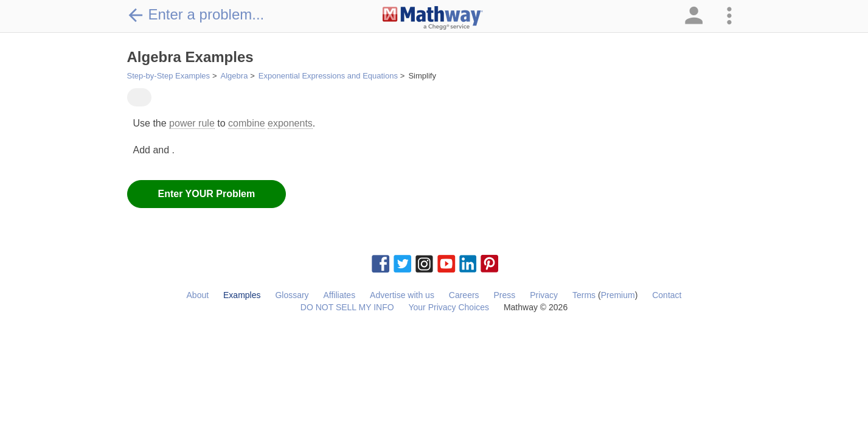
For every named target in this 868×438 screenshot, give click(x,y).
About (198, 295)
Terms (584, 295)
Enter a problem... (196, 15)
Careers (464, 295)
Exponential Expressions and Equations (328, 76)
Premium (618, 295)
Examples (242, 295)
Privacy (544, 295)
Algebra (234, 76)
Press (504, 295)
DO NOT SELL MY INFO (347, 307)
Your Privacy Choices (449, 307)
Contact (667, 295)
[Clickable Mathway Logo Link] (433, 18)
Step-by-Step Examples (169, 76)
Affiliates (340, 295)
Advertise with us (402, 295)
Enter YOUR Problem (207, 194)
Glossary (292, 295)
